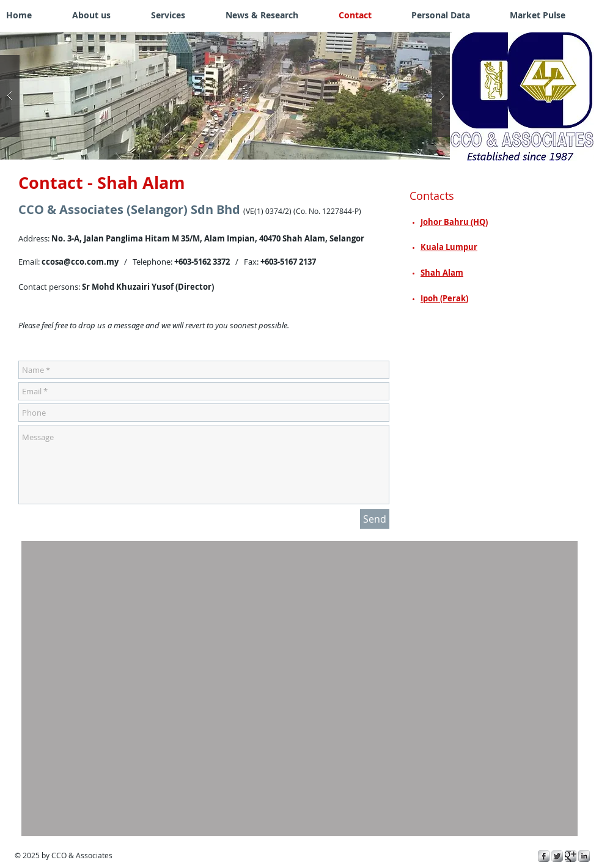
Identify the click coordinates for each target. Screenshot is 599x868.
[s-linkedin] (584, 856)
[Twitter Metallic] (557, 856)
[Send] (375, 519)
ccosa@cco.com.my (80, 262)
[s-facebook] (544, 856)
